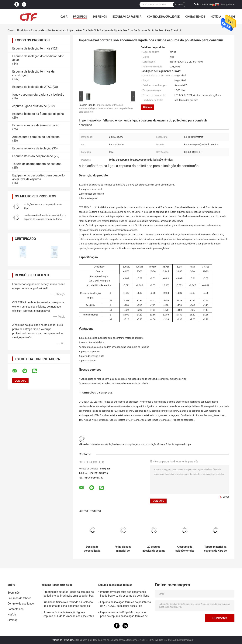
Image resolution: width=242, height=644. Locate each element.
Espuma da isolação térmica (48, 30)
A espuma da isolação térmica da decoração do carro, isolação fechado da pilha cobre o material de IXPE (185, 549)
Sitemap (12, 620)
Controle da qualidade (163, 17)
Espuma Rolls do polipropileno (33, 156)
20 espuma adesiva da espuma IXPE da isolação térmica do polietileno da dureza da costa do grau (154, 549)
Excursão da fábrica (127, 17)
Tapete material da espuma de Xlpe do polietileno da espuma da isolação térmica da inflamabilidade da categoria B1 (216, 549)
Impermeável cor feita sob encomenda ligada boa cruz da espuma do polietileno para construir (106, 108)
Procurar (179, 5)
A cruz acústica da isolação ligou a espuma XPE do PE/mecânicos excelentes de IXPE (69, 615)
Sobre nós (100, 17)
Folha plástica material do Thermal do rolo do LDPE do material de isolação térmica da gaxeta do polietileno (123, 549)
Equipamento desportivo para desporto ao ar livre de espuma (38, 177)
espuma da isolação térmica (150, 445)
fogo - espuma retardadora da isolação (38, 95)
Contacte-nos (195, 17)
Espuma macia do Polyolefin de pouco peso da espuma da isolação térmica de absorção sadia (124, 615)
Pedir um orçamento (204, 4)
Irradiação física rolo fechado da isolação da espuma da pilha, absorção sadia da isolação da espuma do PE (68, 605)
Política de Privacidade (63, 640)
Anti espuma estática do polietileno (36, 137)
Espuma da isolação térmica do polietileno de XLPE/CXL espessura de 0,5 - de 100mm (126, 605)
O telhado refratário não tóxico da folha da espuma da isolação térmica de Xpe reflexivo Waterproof (45, 219)
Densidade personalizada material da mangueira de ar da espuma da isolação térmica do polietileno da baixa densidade (92, 549)
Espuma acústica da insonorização (36, 125)
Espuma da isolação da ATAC (32, 87)
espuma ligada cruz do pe (30, 106)
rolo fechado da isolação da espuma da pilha (112, 445)
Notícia (216, 17)
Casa (64, 17)
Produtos (80, 17)
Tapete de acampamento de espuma (37, 164)
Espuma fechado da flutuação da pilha (38, 114)
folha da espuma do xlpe (178, 445)
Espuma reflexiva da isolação (32, 148)
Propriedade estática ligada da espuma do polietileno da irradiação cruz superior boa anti (69, 594)
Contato (147, 107)
